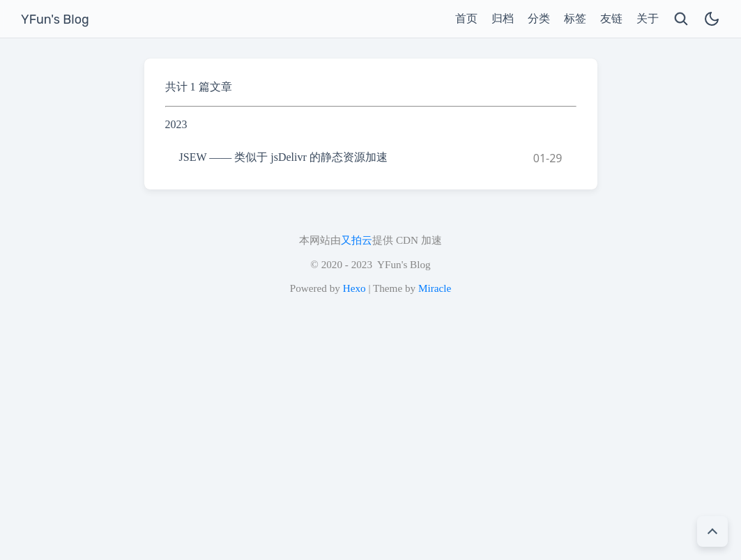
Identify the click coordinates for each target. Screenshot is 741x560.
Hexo (354, 288)
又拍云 (357, 240)
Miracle (435, 288)
